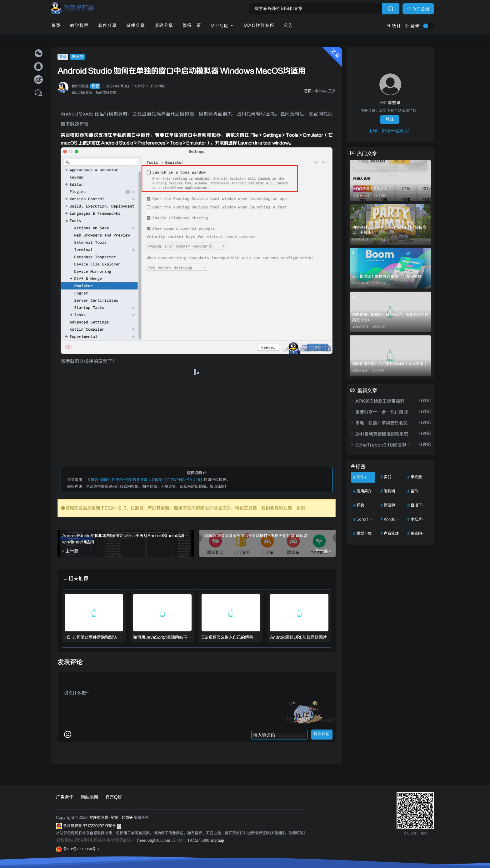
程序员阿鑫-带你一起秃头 (111, 818)
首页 (56, 26)
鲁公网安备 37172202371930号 (92, 826)
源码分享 (164, 26)
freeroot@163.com (154, 840)
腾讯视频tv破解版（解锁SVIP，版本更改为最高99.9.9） (390, 318)
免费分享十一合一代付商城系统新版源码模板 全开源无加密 (382, 412)
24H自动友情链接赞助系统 (379, 434)
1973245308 (198, 840)
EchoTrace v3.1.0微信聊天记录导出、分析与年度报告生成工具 (382, 445)
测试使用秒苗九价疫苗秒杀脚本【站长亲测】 (390, 364)
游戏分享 (136, 26)
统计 (393, 26)
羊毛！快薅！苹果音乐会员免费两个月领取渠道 (382, 423)
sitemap (217, 840)
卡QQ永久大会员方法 (370, 189)
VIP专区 (222, 26)
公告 (288, 26)
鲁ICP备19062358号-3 (77, 849)
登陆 (390, 120)
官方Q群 (114, 797)
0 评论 (140, 86)
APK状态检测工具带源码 (377, 401)
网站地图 (89, 797)
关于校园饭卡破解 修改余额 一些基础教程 (387, 276)
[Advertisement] (197, 421)
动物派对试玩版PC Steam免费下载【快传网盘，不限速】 (389, 230)
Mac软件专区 (259, 26)
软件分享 (107, 26)
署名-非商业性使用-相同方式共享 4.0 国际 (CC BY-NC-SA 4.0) (145, 480)
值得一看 (192, 26)
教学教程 (79, 26)
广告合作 (65, 797)
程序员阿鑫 (86, 86)
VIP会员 (418, 9)
